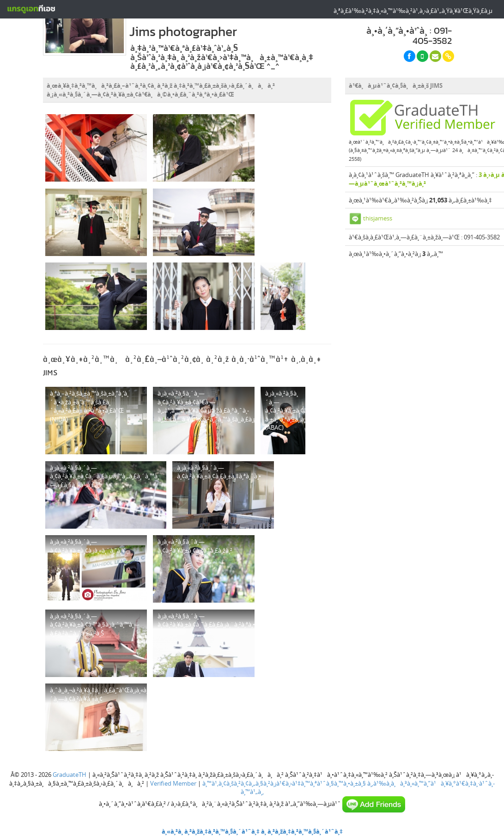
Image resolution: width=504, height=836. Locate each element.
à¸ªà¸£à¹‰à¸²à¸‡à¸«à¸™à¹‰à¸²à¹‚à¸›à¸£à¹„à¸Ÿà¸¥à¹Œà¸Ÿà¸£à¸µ (413, 11)
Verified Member (173, 783)
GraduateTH (70, 775)
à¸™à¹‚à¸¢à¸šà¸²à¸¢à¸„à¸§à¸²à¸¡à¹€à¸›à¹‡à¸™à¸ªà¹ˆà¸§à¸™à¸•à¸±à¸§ (284, 783)
